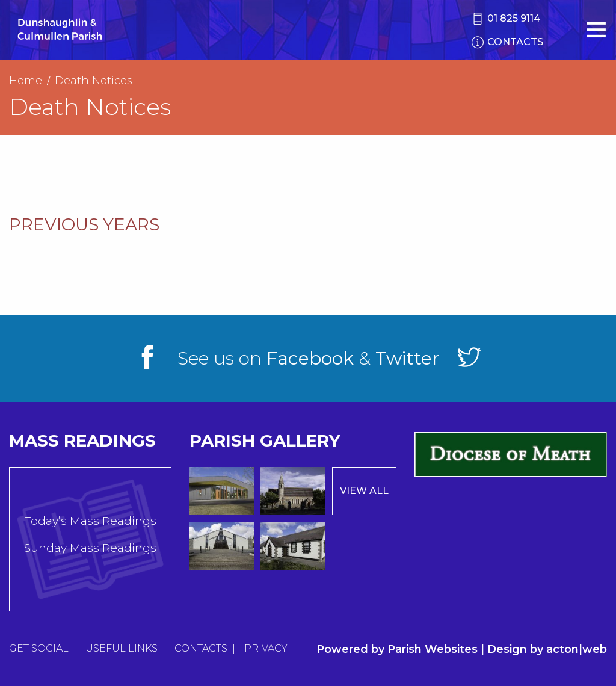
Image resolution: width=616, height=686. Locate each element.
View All (364, 491)
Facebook (310, 358)
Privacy (266, 648)
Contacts (201, 648)
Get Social (39, 648)
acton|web (577, 649)
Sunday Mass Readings (90, 548)
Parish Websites (433, 649)
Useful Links (122, 648)
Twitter (407, 358)
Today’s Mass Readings (91, 521)
